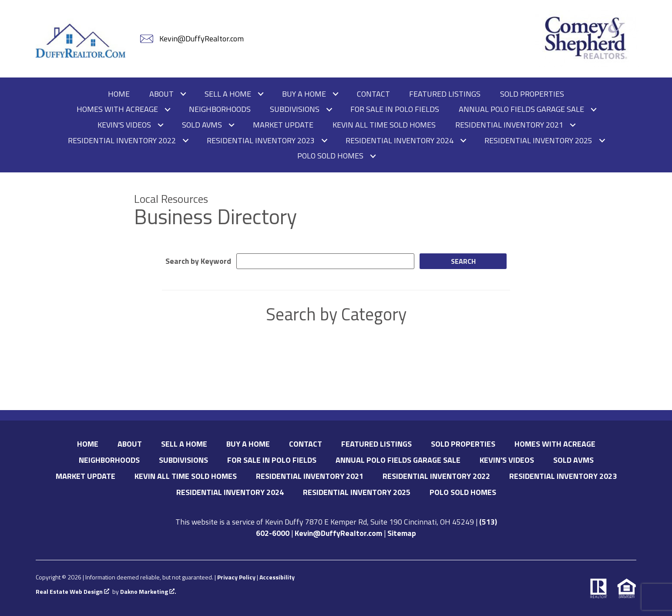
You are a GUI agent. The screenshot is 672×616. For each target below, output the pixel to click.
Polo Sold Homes (463, 492)
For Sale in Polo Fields (395, 109)
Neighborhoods (220, 109)
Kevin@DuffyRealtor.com (338, 533)
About (130, 444)
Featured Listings (445, 94)
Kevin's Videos (507, 460)
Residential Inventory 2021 (310, 476)
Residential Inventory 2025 (357, 492)
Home (119, 94)
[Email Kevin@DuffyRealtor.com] (193, 39)
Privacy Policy (236, 577)
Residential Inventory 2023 (563, 476)
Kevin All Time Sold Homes (384, 125)
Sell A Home (184, 444)
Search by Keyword (198, 261)
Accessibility (277, 577)
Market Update (283, 125)
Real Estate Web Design (72, 592)
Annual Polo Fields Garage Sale (398, 460)
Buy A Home (248, 444)
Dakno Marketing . (148, 592)
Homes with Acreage (555, 444)
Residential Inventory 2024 (230, 492)
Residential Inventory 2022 (436, 476)
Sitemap (402, 533)
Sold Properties (532, 94)
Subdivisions (183, 460)
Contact (373, 94)
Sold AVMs (573, 460)
